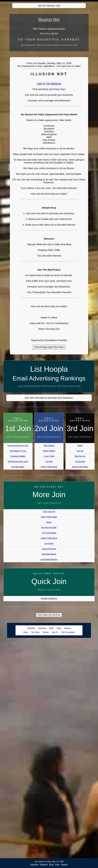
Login (58, 5)
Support (68, 628)
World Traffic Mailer (80, 467)
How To (55, 632)
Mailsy (80, 446)
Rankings (42, 628)
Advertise (51, 5)
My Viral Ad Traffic (49, 528)
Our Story (35, 632)
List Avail (49, 462)
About (26, 632)
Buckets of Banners (49, 598)
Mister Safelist (49, 451)
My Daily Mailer (18, 467)
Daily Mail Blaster (49, 554)
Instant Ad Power (49, 549)
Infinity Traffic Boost (49, 467)
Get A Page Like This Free (49, 347)
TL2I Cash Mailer (49, 533)
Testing (45, 632)
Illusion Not (49, 19)
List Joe (80, 451)
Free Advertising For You (18, 446)
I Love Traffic (49, 456)
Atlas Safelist (49, 446)
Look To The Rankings (49, 83)
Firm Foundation (68, 632)
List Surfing (80, 462)
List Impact (49, 544)
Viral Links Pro (49, 512)
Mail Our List (80, 456)
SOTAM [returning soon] (18, 462)
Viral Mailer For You (18, 451)
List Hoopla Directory (49, 559)
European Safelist (18, 456)
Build (51, 628)
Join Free (42, 5)
